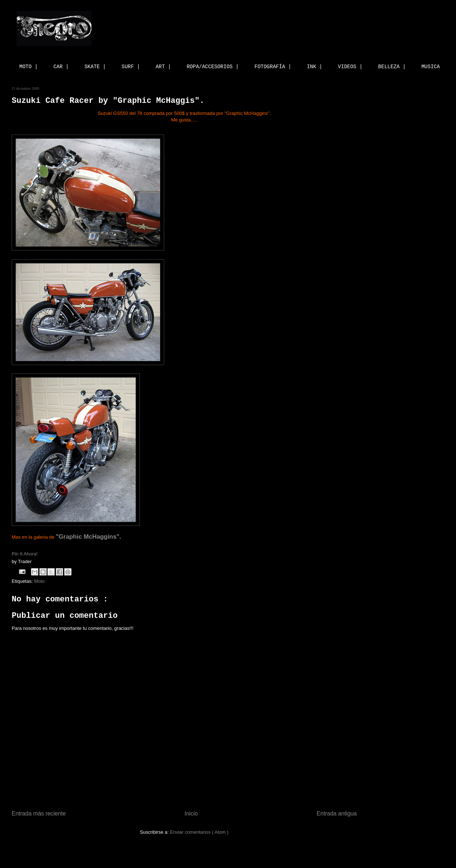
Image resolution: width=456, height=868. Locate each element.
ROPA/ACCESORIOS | (213, 67)
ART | (163, 67)
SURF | (131, 67)
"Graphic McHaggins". (88, 537)
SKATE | (95, 67)
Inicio (191, 813)
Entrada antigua (337, 813)
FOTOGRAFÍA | (273, 67)
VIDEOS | (350, 67)
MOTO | (28, 67)
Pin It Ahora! (25, 554)
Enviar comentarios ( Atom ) (199, 832)
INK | (314, 67)
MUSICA (430, 67)
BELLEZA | (392, 67)
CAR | (61, 67)
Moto (39, 581)
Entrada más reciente (39, 813)
